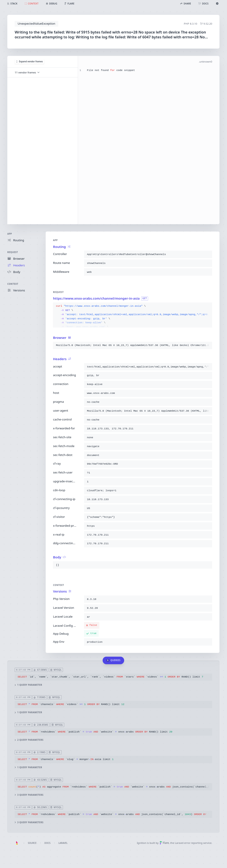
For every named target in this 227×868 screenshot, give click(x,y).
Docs (48, 843)
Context (13, 284)
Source (32, 843)
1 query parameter (29, 685)
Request (13, 252)
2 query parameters (29, 740)
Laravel (63, 843)
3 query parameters (29, 795)
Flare (164, 843)
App (10, 234)
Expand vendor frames (29, 61)
